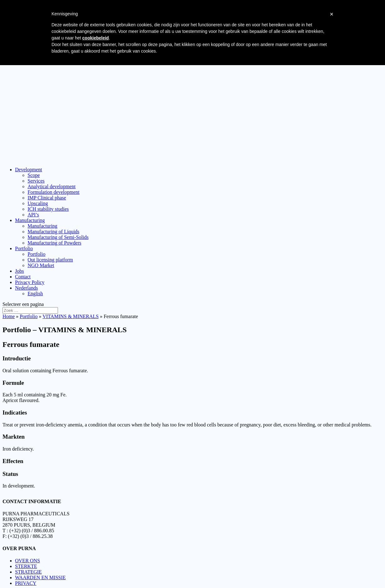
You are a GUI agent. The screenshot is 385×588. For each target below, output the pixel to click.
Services (36, 181)
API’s (33, 215)
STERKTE (26, 563)
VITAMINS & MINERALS (71, 316)
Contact (23, 277)
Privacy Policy (30, 282)
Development (29, 170)
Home (9, 316)
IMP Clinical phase (47, 198)
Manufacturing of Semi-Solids (58, 237)
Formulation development (54, 192)
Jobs (19, 271)
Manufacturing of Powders (55, 243)
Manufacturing (30, 220)
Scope (34, 175)
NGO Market (41, 265)
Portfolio (24, 248)
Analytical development (52, 186)
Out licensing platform (50, 260)
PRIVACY (26, 580)
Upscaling (38, 203)
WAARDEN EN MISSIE (40, 574)
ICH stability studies (48, 209)
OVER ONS (28, 557)
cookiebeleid (96, 38)
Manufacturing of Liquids (53, 232)
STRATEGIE (28, 569)
